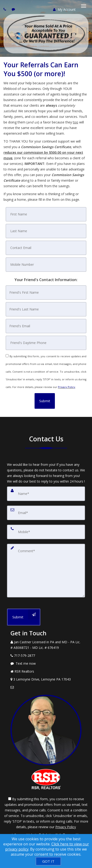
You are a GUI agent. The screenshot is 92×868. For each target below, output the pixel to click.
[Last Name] (46, 231)
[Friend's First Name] (46, 293)
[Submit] (24, 617)
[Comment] (46, 571)
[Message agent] (46, 664)
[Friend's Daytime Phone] (46, 343)
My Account (64, 9)
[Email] (46, 513)
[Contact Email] (46, 248)
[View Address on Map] (46, 679)
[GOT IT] (48, 861)
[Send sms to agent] (14, 9)
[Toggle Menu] (84, 6)
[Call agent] (5, 9)
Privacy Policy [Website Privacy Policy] (67, 387)
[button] (45, 401)
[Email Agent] (46, 687)
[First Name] (46, 214)
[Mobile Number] (46, 265)
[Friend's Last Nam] (46, 309)
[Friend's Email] (46, 326)
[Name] (46, 494)
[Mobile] (46, 532)
